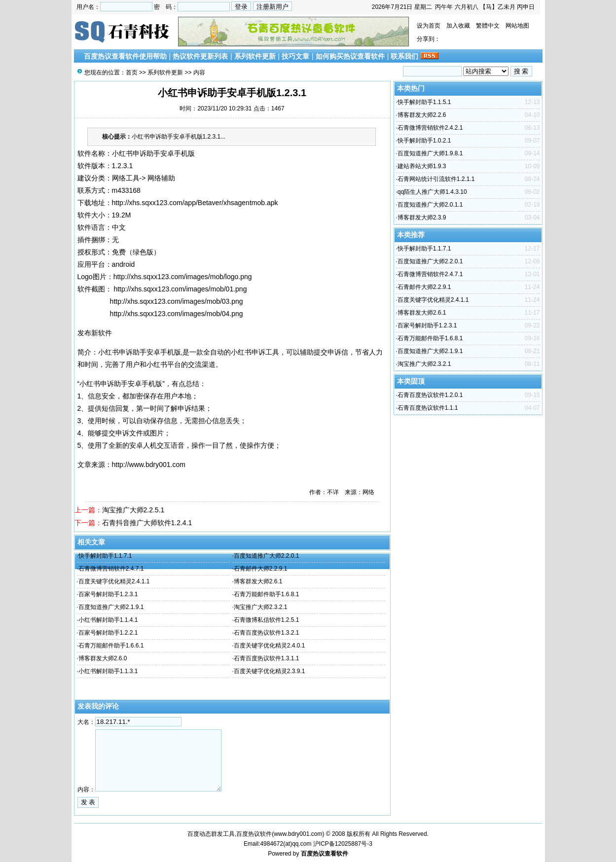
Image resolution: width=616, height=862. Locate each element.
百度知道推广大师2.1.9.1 (111, 607)
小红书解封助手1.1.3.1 (108, 671)
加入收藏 (458, 26)
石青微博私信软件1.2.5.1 (267, 620)
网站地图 (517, 26)
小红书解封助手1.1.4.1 (108, 620)
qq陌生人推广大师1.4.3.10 (432, 192)
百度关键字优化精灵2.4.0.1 (270, 646)
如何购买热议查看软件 (350, 56)
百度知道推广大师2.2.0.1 (267, 556)
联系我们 (404, 56)
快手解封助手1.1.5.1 (424, 102)
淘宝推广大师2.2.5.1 (133, 510)
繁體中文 (488, 26)
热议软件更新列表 (200, 56)
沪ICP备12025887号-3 (343, 844)
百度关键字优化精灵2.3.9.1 (270, 671)
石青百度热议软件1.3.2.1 (267, 633)
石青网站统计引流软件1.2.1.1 (436, 179)
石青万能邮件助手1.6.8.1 (267, 594)
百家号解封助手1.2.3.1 (108, 594)
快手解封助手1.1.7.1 (105, 556)
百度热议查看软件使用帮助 (125, 56)
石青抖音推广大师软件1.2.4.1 (147, 523)
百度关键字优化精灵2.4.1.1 (114, 581)
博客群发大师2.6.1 (258, 581)
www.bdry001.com (298, 834)
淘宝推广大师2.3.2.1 (261, 607)
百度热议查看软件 (325, 854)
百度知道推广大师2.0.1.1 (430, 205)
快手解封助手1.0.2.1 (424, 141)
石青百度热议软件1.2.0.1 (430, 395)
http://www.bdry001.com (149, 465)
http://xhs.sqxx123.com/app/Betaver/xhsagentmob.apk (195, 203)
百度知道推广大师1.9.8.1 (430, 153)
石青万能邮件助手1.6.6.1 (111, 646)
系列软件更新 (255, 56)
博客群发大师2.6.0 (103, 658)
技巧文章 (295, 56)
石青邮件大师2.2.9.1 (261, 569)
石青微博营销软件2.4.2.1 (430, 128)
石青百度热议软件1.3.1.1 (267, 658)
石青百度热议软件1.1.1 (428, 408)
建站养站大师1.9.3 (422, 166)
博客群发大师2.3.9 (422, 217)
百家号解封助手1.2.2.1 (108, 633)
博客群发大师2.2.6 (422, 115)
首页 (132, 72)
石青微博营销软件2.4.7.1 (111, 569)
